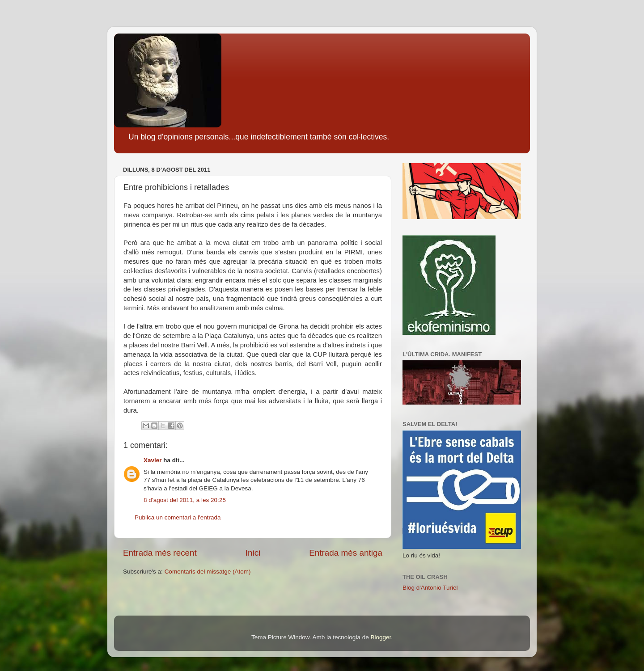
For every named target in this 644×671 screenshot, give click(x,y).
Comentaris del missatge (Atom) (208, 572)
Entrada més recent (160, 553)
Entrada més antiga (346, 553)
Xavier (153, 460)
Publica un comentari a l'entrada (178, 517)
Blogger (381, 637)
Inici (253, 553)
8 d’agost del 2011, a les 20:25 (185, 500)
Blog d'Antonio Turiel (430, 588)
